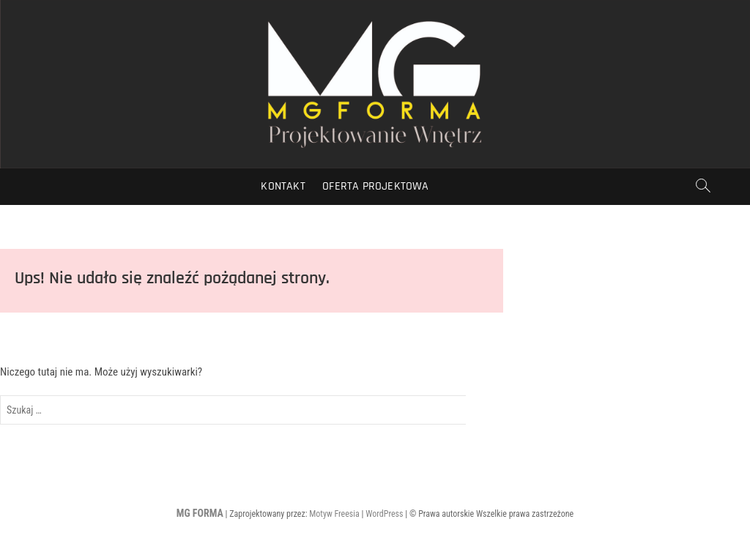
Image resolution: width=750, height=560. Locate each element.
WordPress (384, 514)
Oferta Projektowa (375, 186)
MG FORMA (200, 513)
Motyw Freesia (334, 514)
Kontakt (283, 186)
